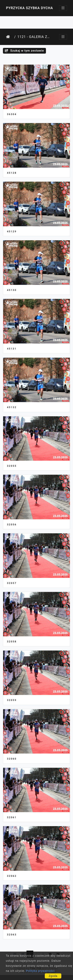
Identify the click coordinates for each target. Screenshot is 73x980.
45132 (12, 407)
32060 (12, 759)
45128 (12, 173)
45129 (12, 232)
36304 (12, 114)
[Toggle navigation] (63, 8)
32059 (12, 700)
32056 (12, 525)
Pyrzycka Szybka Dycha (29, 8)
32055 (12, 466)
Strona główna (9, 37)
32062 (12, 876)
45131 (12, 349)
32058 (12, 642)
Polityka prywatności (40, 971)
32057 (12, 583)
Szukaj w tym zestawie (24, 51)
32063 (12, 935)
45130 (12, 290)
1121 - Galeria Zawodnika (33, 37)
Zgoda (53, 976)
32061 (12, 817)
